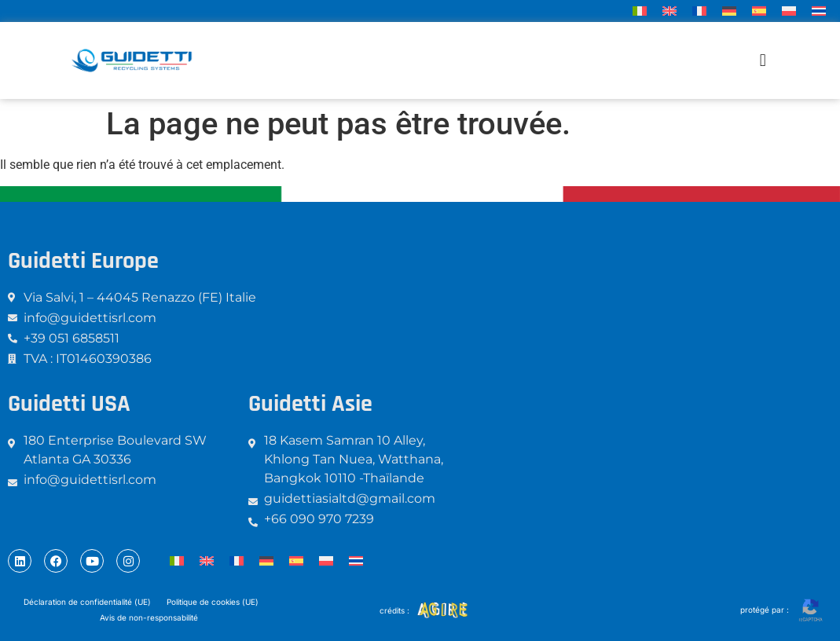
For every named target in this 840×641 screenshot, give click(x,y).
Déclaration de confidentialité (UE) (87, 602)
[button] (763, 61)
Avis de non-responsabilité (149, 617)
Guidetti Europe (83, 261)
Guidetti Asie (310, 404)
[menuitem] (640, 11)
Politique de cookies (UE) (213, 602)
